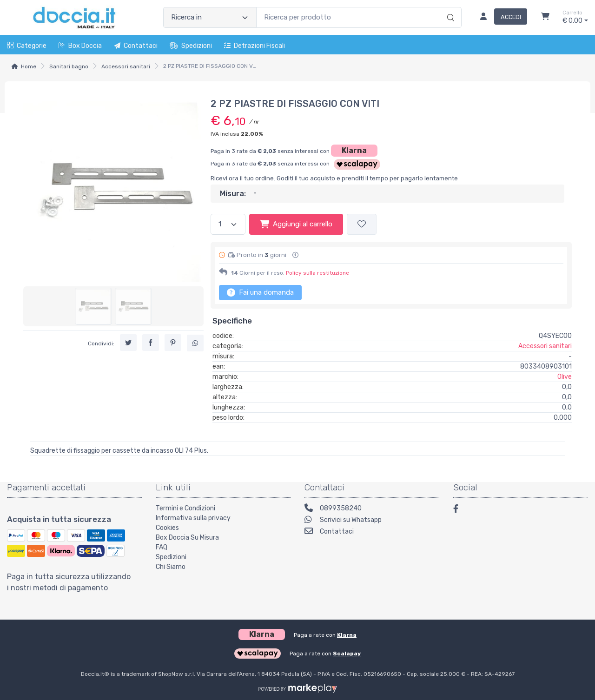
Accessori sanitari (126, 66)
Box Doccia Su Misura (187, 538)
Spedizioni (191, 46)
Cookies (167, 528)
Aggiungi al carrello (296, 224)
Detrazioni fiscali (255, 46)
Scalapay (347, 654)
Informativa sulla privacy (193, 518)
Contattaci (136, 46)
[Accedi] (500, 18)
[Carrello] (545, 18)
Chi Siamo (171, 567)
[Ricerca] (449, 8)
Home (29, 66)
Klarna (354, 150)
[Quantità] (228, 224)
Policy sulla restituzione (317, 273)
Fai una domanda (260, 292)
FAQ (162, 547)
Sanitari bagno (69, 66)
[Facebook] (460, 510)
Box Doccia (80, 46)
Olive (565, 377)
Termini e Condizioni (185, 508)
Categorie (27, 46)
